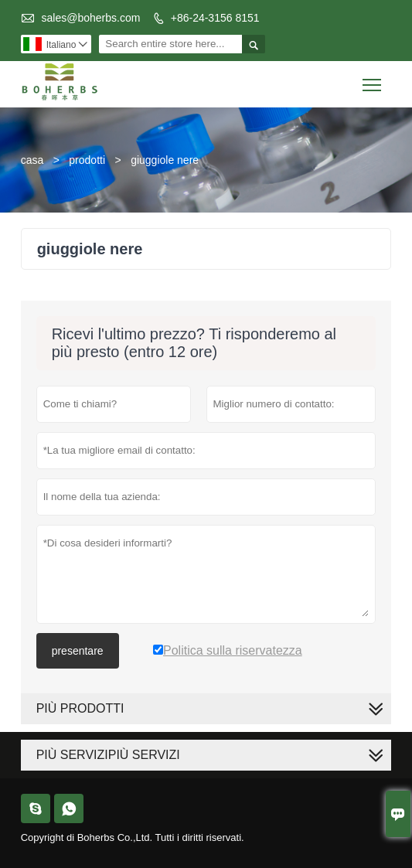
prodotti (87, 160)
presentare (78, 651)
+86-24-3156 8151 (215, 18)
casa (32, 160)
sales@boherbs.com (91, 18)
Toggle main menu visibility (373, 79)
